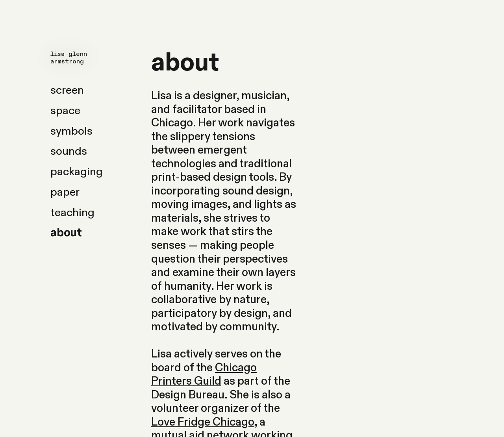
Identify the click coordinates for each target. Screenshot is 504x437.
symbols (71, 131)
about (66, 233)
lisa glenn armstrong (69, 58)
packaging (77, 172)
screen (67, 90)
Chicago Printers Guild (204, 375)
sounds (69, 151)
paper (65, 192)
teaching (72, 213)
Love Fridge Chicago (203, 422)
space (65, 111)
